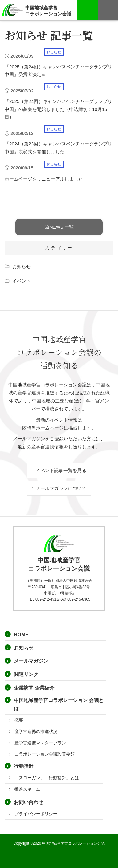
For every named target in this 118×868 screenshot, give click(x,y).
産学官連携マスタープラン (40, 743)
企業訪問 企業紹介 (34, 688)
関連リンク (26, 674)
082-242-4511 (47, 599)
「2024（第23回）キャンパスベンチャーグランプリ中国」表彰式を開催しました (58, 147)
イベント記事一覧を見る (59, 470)
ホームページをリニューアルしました (44, 178)
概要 (19, 720)
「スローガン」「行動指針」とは (47, 778)
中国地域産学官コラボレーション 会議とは (59, 704)
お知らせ (22, 266)
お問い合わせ (29, 802)
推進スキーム (27, 789)
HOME (21, 635)
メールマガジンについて (59, 488)
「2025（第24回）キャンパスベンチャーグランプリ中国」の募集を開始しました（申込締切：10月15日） (58, 108)
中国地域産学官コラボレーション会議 (48, 10)
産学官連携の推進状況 (36, 731)
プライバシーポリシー (36, 814)
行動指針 (24, 766)
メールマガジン (31, 661)
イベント (22, 281)
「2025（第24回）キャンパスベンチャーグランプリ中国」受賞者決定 (58, 70)
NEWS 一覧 (59, 227)
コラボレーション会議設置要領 (45, 754)
